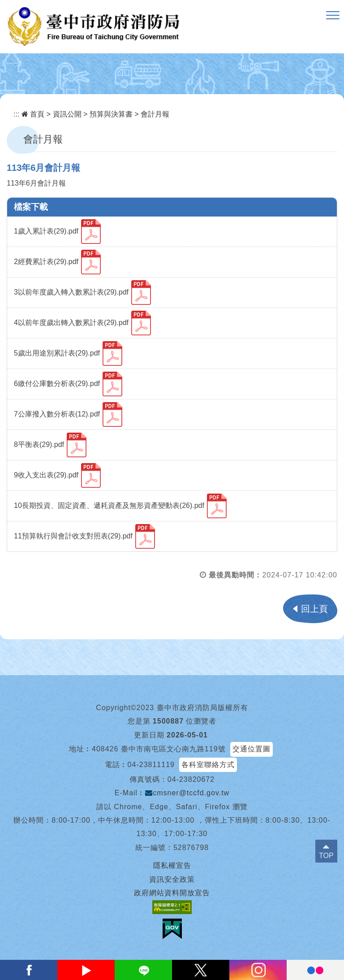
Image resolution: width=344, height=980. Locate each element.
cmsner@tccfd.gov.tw (187, 793)
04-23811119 (151, 765)
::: (16, 114)
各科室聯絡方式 (208, 765)
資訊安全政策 (172, 879)
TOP (326, 856)
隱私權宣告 (172, 865)
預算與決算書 (111, 114)
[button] (333, 16)
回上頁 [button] (314, 609)
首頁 (33, 114)
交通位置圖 (252, 749)
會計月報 (155, 114)
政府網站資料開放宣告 (172, 893)
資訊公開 (67, 114)
